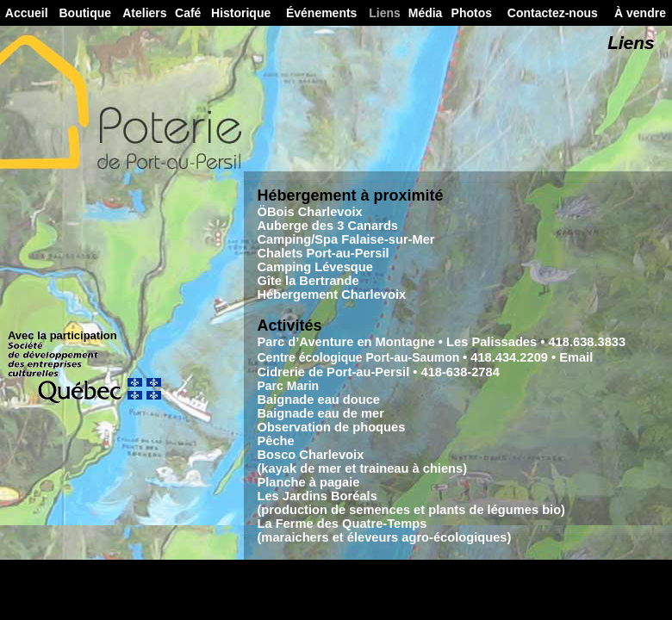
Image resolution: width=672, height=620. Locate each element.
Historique (241, 13)
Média (426, 13)
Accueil (27, 13)
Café (188, 13)
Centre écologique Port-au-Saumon (358, 357)
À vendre (640, 13)
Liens (385, 13)
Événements (321, 13)
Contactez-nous (553, 13)
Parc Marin (288, 386)
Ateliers (144, 13)
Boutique (85, 13)
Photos (472, 13)
